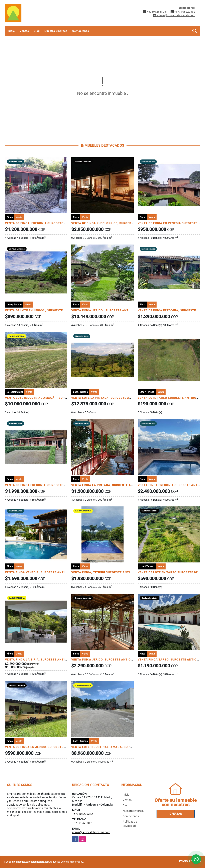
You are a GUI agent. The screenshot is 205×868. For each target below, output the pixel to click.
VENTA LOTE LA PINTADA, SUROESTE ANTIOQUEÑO (109, 398)
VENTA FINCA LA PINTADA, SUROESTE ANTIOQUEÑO (110, 485)
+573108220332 (185, 12)
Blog (37, 31)
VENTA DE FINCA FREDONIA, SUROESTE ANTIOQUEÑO (45, 485)
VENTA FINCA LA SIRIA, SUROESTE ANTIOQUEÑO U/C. (45, 660)
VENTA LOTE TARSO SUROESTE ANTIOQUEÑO (171, 398)
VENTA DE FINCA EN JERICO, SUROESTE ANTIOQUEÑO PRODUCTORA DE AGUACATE (66, 747)
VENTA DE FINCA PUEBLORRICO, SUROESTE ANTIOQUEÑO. (114, 223)
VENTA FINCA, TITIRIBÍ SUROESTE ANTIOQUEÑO (107, 572)
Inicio (11, 31)
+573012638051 (157, 12)
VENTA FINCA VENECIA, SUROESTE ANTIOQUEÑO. (42, 572)
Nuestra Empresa (56, 31)
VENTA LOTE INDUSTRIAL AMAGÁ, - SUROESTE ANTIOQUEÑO (50, 398)
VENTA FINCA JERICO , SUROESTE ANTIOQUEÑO (107, 310)
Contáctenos (81, 31)
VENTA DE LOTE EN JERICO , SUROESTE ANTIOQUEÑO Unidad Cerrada (56, 310)
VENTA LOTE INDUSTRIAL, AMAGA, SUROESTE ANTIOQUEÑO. (116, 747)
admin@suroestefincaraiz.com (91, 832)
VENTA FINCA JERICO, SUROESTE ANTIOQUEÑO (106, 660)
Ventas (24, 31)
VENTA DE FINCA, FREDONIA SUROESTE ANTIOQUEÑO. (45, 223)
